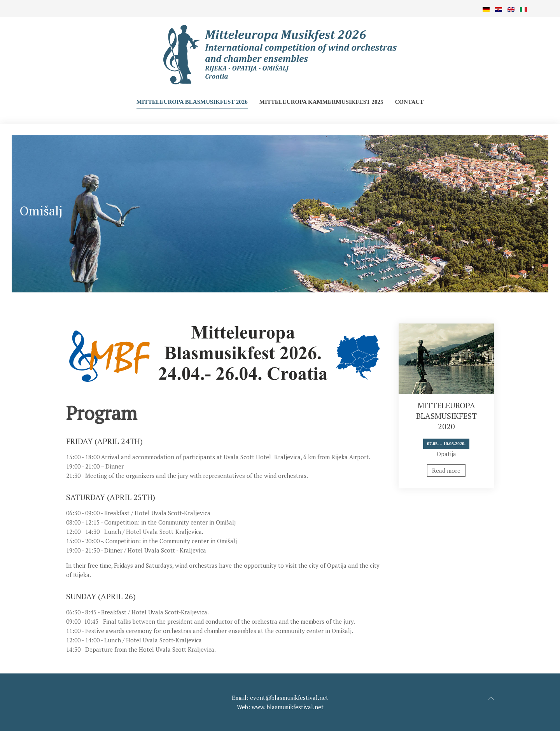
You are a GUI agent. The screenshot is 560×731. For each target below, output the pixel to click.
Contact (409, 102)
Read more (446, 470)
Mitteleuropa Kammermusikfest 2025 (321, 102)
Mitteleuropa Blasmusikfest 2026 (192, 102)
